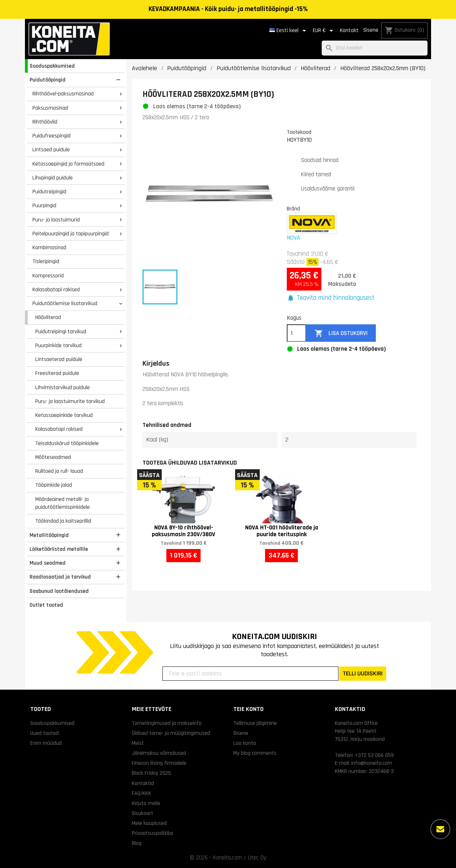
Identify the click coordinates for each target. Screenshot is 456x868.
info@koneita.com (372, 763)
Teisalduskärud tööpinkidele (67, 443)
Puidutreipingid (49, 192)
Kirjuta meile (146, 803)
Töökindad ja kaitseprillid (63, 521)
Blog (137, 843)
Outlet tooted (46, 605)
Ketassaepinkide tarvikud (64, 415)
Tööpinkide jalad (54, 485)
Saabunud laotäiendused (59, 591)
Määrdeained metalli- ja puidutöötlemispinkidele (63, 503)
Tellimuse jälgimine (255, 723)
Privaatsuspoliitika (152, 833)
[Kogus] (296, 333)
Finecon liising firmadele (159, 763)
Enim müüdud (46, 743)
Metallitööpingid (49, 535)
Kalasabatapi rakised (56, 289)
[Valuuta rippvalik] (324, 31)
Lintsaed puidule (51, 150)
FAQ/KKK (141, 793)
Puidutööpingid (48, 80)
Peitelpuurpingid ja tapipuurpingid (71, 234)
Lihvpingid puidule (53, 178)
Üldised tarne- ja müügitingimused (171, 733)
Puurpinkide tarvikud (58, 345)
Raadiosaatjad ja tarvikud (60, 577)
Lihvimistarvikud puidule (63, 387)
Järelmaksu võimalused (159, 753)
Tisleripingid (46, 261)
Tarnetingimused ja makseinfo (167, 723)
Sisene (371, 30)
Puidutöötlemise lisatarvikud (65, 303)
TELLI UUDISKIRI (363, 673)
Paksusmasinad (50, 108)
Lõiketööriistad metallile (59, 549)
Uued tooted (45, 733)
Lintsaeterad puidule (59, 359)
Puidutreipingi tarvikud (61, 331)
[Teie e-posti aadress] (250, 674)
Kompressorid (48, 276)
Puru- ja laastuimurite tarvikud (70, 401)
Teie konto (248, 709)
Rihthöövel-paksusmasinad (63, 94)
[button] (331, 298)
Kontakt (349, 30)
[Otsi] (375, 48)
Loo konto (245, 743)
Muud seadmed (48, 563)
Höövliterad (48, 317)
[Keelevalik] (289, 31)
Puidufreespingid (51, 136)
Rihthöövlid (45, 122)
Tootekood (299, 132)
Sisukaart (142, 813)
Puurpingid (44, 205)
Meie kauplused (149, 823)
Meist (138, 743)
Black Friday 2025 (151, 773)
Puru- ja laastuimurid (56, 220)
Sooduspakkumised (52, 66)
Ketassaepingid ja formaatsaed (68, 164)
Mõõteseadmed (53, 457)
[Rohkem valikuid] (440, 829)
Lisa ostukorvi (341, 333)
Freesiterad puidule (57, 373)
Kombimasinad (49, 247)
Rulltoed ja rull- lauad (59, 471)
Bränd (293, 209)
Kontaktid (143, 783)
